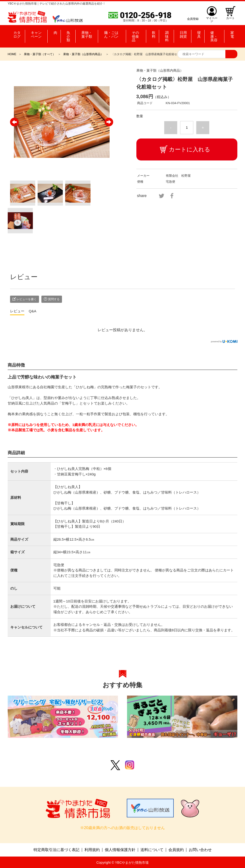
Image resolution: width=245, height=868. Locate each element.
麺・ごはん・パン (113, 33)
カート (230, 19)
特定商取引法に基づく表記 (56, 849)
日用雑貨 (184, 33)
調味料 (167, 33)
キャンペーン (37, 33)
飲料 (154, 33)
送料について (152, 849)
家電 (231, 33)
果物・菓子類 (85, 33)
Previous (14, 122)
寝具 (198, 33)
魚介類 (65, 33)
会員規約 (176, 849)
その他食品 (139, 33)
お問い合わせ (200, 849)
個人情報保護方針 (120, 849)
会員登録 (192, 19)
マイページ (211, 19)
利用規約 (92, 849)
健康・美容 (215, 33)
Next (109, 122)
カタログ (15, 33)
